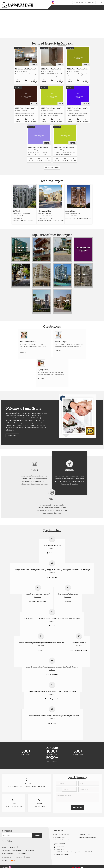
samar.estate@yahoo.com (14, 806)
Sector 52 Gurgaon (21, 275)
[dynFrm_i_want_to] (89, 789)
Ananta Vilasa (70, 211)
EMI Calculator (22, 854)
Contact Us (19, 857)
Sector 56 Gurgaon (42, 275)
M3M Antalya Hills (44, 211)
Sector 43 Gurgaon (62, 249)
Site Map (5, 860)
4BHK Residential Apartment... (26, 69)
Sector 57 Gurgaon (42, 249)
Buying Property (43, 370)
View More (23, 352)
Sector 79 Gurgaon (62, 275)
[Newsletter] (17, 835)
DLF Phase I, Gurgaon (83, 275)
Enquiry (29, 857)
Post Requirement (8, 854)
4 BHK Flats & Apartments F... (77, 69)
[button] (39, 806)
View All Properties (52, 168)
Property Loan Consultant (88, 837)
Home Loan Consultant (62, 834)
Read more (12, 435)
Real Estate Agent (61, 342)
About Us (13, 847)
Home (4, 847)
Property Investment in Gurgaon (12, 850)
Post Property (31, 850)
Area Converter (7, 857)
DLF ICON (16, 211)
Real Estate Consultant (28, 342)
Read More (52, 548)
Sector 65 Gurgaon (62, 301)
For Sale (18, 48)
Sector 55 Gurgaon (42, 301)
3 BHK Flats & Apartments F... (51, 69)
